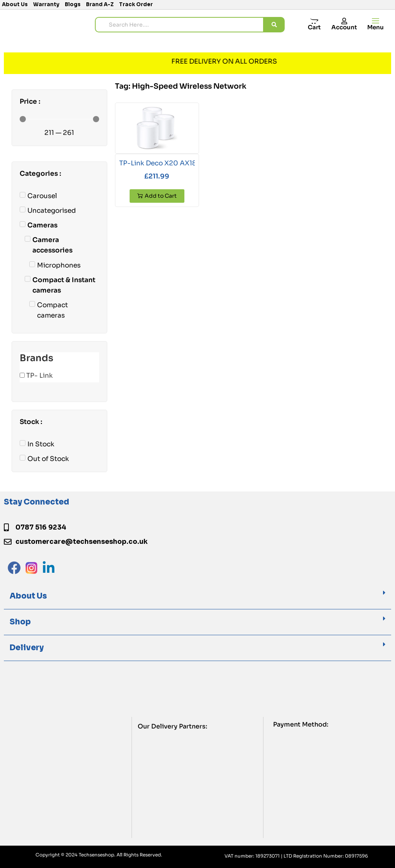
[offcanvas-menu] (376, 21)
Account (344, 27)
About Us (28, 596)
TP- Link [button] (40, 376)
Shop (20, 622)
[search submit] (274, 25)
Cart (314, 27)
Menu (376, 27)
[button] (197, 596)
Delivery (27, 648)
